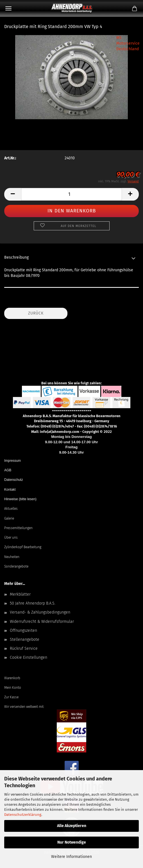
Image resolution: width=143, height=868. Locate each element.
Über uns (11, 538)
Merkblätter (20, 594)
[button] (13, 194)
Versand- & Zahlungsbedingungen (40, 612)
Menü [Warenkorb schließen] (8, 8)
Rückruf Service (24, 648)
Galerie (9, 518)
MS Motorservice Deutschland (128, 43)
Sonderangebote (16, 566)
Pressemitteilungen (18, 528)
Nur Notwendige (72, 842)
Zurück (36, 313)
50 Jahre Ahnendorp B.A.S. (33, 603)
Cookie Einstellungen (29, 657)
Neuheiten (12, 557)
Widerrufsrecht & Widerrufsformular (42, 622)
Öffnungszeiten (23, 631)
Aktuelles (11, 509)
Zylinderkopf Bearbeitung (23, 547)
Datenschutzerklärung (23, 815)
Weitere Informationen (71, 857)
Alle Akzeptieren (72, 826)
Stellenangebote (25, 639)
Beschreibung (16, 257)
